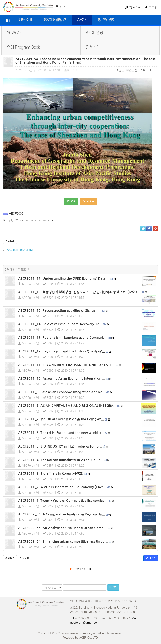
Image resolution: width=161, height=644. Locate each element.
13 (84, 569)
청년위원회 (107, 20)
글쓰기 (151, 558)
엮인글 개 (27, 250)
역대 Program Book (23, 47)
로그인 (151, 8)
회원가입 (133, 8)
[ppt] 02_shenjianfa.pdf (22, 220)
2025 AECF (17, 33)
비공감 (89, 201)
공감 (71, 201)
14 (90, 569)
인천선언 (93, 47)
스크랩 (132, 70)
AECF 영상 (95, 33)
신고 (120, 70)
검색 (113, 587)
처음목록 (10, 558)
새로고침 (24, 558)
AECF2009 (16, 213)
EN (64, 6)
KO (57, 6)
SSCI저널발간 (55, 20)
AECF (82, 20)
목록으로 (10, 241)
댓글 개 (12, 250)
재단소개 (26, 20)
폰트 (144, 70)
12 (77, 569)
